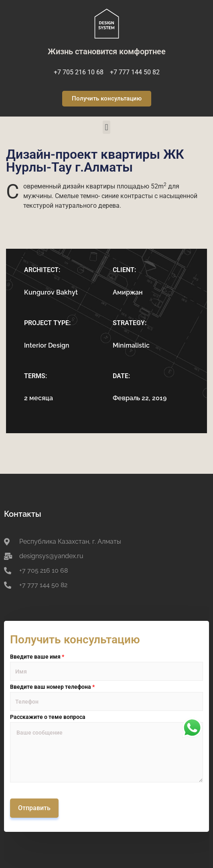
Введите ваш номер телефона (52, 687)
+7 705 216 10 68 (79, 72)
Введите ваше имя (37, 657)
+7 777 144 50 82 (135, 72)
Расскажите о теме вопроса (48, 717)
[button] (106, 127)
